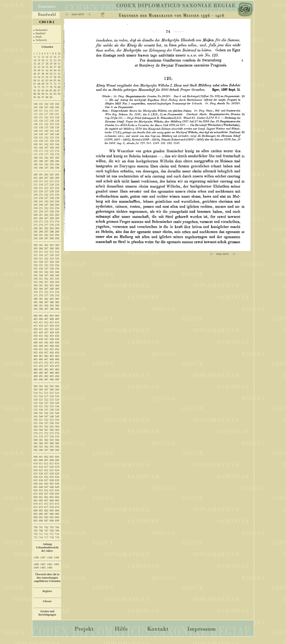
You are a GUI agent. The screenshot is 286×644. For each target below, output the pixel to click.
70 (47, 84)
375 (36, 295)
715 (36, 537)
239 (57, 198)
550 (36, 420)
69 (43, 84)
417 (46, 326)
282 (46, 228)
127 (46, 121)
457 (46, 353)
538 (52, 410)
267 (46, 218)
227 (46, 191)
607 (46, 460)
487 (46, 373)
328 (52, 262)
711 (41, 534)
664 (57, 497)
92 (51, 94)
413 (52, 322)
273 (52, 222)
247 (46, 205)
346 (41, 275)
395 (36, 309)
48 (43, 74)
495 (36, 379)
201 (41, 174)
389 (57, 302)
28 (47, 64)
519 (57, 396)
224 (57, 188)
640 (36, 484)
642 (46, 484)
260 (36, 215)
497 (46, 379)
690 (36, 517)
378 (52, 295)
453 (52, 349)
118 (51, 114)
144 (57, 131)
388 (52, 302)
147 (46, 134)
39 (35, 70)
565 (36, 430)
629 (57, 474)
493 (52, 376)
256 (41, 211)
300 (36, 245)
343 (52, 272)
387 (46, 302)
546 (41, 416)
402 (46, 316)
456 (41, 353)
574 (57, 433)
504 (57, 386)
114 (56, 111)
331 (41, 265)
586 (41, 443)
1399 (56, 558)
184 (57, 158)
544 (57, 413)
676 (41, 507)
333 (52, 265)
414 (57, 322)
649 (57, 487)
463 (52, 356)
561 (41, 426)
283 (52, 228)
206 (41, 178)
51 (55, 74)
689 (57, 514)
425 (36, 332)
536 (41, 410)
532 (46, 406)
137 (46, 127)
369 (57, 289)
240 (36, 201)
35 (47, 67)
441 (41, 342)
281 (41, 228)
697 (46, 521)
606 (41, 460)
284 (57, 228)
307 (46, 248)
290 (36, 235)
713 (52, 534)
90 (43, 94)
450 (36, 349)
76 (43, 87)
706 (41, 531)
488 (52, 373)
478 (52, 366)
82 (39, 90)
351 (41, 279)
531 (41, 406)
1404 (36, 568)
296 (41, 238)
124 (57, 117)
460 (36, 356)
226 (41, 191)
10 (59, 54)
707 (46, 531)
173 (52, 151)
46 (35, 74)
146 (41, 134)
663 (52, 497)
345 (36, 275)
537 (46, 410)
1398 (50, 558)
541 (41, 413)
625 (36, 474)
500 (36, 386)
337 (46, 269)
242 (46, 201)
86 (55, 90)
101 (41, 104)
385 (36, 302)
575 (36, 437)
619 (57, 467)
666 (41, 500)
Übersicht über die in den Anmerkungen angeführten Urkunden (47, 578)
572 (46, 433)
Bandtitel (41, 33)
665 (36, 500)
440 (36, 342)
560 (36, 426)
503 (52, 386)
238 (52, 198)
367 (46, 289)
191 (41, 164)
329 (57, 262)
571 (41, 433)
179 (57, 154)
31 (59, 64)
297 (46, 238)
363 (52, 285)
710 (36, 534)
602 (46, 457)
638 (52, 480)
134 (57, 124)
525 (36, 403)
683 (52, 510)
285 (36, 232)
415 (36, 326)
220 (36, 188)
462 (46, 356)
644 (57, 484)
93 (55, 94)
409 (57, 319)
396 (41, 309)
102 (46, 104)
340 (36, 272)
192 (46, 164)
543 (52, 413)
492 (46, 376)
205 (36, 178)
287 (46, 232)
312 (46, 252)
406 (41, 319)
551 (41, 420)
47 (39, 74)
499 (57, 379)
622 (46, 470)
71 (51, 84)
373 (52, 292)
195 (36, 168)
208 (52, 178)
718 (52, 537)
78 (51, 87)
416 (41, 326)
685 (36, 514)
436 (41, 339)
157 (46, 141)
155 (36, 141)
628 (52, 474)
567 (46, 430)
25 (35, 64)
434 (57, 336)
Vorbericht (41, 40)
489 (57, 373)
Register (47, 591)
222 (46, 188)
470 (36, 363)
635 (36, 480)
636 (41, 480)
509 (57, 390)
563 (52, 426)
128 (52, 121)
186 (41, 161)
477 (46, 366)
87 (59, 90)
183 (52, 158)
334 (57, 265)
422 (46, 329)
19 (39, 60)
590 (36, 447)
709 (57, 531)
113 (51, 111)
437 (46, 339)
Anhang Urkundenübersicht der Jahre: (47, 547)
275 (36, 225)
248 (52, 205)
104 (57, 104)
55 (43, 77)
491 (41, 376)
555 (36, 423)
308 (52, 248)
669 (57, 500)
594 (57, 447)
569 (57, 430)
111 (41, 111)
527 (46, 403)
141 (41, 131)
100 (36, 104)
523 (52, 400)
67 (35, 84)
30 (55, 64)
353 (52, 279)
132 (46, 124)
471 (41, 363)
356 (41, 282)
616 (41, 467)
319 (57, 255)
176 (41, 154)
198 (52, 168)
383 (52, 299)
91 (47, 94)
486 (41, 373)
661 (41, 497)
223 (52, 188)
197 (46, 168)
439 (57, 339)
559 (57, 423)
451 (41, 349)
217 (46, 185)
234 (57, 195)
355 (36, 282)
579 (57, 437)
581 (41, 440)
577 (46, 437)
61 (39, 80)
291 (41, 235)
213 (52, 181)
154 (57, 138)
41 (43, 70)
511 (41, 393)
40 (39, 70)
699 (57, 521)
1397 (43, 558)
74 (35, 87)
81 (35, 90)
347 (46, 275)
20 (43, 60)
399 (57, 309)
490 (36, 376)
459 (57, 353)
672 (46, 504)
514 (57, 393)
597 (46, 450)
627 (46, 474)
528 (52, 403)
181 (41, 158)
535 (36, 410)
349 (57, 275)
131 (41, 124)
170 (36, 151)
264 (57, 215)
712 (46, 534)
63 (47, 80)
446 (41, 346)
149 (57, 134)
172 (46, 151)
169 (57, 148)
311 (41, 252)
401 (41, 316)
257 (46, 211)
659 (57, 494)
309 (57, 248)
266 (41, 218)
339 (57, 269)
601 (41, 457)
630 (36, 477)
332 (46, 265)
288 (52, 232)
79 (55, 87)
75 (39, 87)
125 (36, 121)
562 (46, 426)
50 (51, 74)
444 (57, 342)
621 (41, 470)
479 (57, 366)
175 (36, 154)
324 (57, 258)
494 (57, 376)
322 (46, 258)
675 (36, 507)
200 (36, 174)
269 (57, 218)
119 (57, 114)
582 (46, 440)
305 (36, 248)
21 (47, 60)
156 (41, 141)
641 (41, 484)
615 (36, 467)
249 (57, 205)
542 (46, 413)
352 (46, 279)
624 (57, 470)
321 (41, 258)
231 (41, 195)
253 (52, 208)
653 (52, 490)
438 (52, 339)
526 (41, 403)
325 (36, 262)
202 (46, 174)
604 (57, 457)
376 (41, 295)
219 (57, 185)
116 (41, 114)
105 (36, 107)
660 (36, 497)
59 (59, 77)
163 (52, 144)
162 (46, 144)
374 (57, 292)
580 (36, 440)
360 (36, 285)
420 (36, 329)
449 (57, 346)
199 (57, 168)
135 (36, 127)
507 (46, 390)
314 (57, 252)
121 (41, 117)
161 (41, 144)
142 (46, 131)
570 (36, 433)
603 (52, 457)
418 (52, 326)
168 (52, 148)
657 (46, 494)
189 (57, 161)
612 (46, 463)
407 (46, 319)
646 (41, 487)
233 (52, 195)
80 (59, 87)
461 (41, 356)
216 (41, 185)
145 (36, 134)
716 (41, 537)
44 (55, 70)
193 (52, 164)
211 (41, 181)
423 (52, 329)
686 (41, 514)
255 (36, 211)
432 (46, 336)
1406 (50, 568)
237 (46, 198)
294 (57, 235)
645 (36, 487)
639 (57, 480)
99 (51, 97)
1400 (36, 564)
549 (57, 416)
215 (36, 185)
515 (36, 396)
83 (43, 90)
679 (57, 507)
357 (46, 282)
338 (52, 269)
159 (57, 141)
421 (41, 329)
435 (36, 339)
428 (52, 332)
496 (41, 379)
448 (52, 346)
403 (52, 316)
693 (52, 517)
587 (46, 443)
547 (46, 416)
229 (57, 191)
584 (57, 440)
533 (52, 406)
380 (36, 299)
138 (52, 127)
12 (39, 57)
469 (57, 359)
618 (52, 467)
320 (36, 258)
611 (41, 463)
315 (36, 255)
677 (46, 507)
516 (41, 396)
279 (57, 225)
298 (52, 238)
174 (57, 151)
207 (46, 178)
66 (59, 80)
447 (46, 346)
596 (41, 450)
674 (57, 504)
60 (35, 80)
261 (41, 215)
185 (36, 161)
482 (46, 369)
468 (52, 359)
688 (52, 514)
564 (57, 426)
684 (57, 510)
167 (46, 148)
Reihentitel (42, 30)
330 (36, 265)
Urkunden (47, 47)
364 (57, 285)
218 (52, 185)
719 (57, 537)
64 (51, 80)
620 (36, 470)
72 (55, 84)
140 (36, 131)
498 (52, 379)
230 (36, 195)
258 (52, 211)
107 (46, 107)
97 (43, 97)
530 (36, 406)
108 (52, 107)
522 (46, 400)
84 (47, 90)
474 (57, 363)
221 (41, 188)
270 (36, 222)
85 (51, 90)
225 (36, 191)
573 (52, 433)
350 (36, 279)
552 (46, 420)
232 (46, 195)
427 (46, 332)
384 (57, 299)
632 (46, 477)
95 (35, 97)
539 (57, 410)
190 (36, 164)
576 (41, 437)
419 (57, 326)
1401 (43, 564)
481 (41, 369)
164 (57, 144)
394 (57, 306)
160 (36, 144)
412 (46, 322)
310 (36, 252)
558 (52, 423)
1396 (36, 558)
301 (41, 245)
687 (46, 514)
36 (51, 67)
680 (36, 510)
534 (57, 406)
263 (52, 215)
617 (46, 467)
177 (46, 154)
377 (46, 295)
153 (52, 138)
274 (57, 222)
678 (52, 507)
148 (52, 134)
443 (52, 342)
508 (52, 390)
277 (46, 225)
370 (36, 292)
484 (57, 369)
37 (55, 67)
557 (46, 423)
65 (55, 80)
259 (57, 211)
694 (57, 517)
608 (52, 460)
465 (36, 359)
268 (52, 218)
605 (36, 460)
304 (57, 245)
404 (57, 316)
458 (52, 353)
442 (46, 342)
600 (36, 457)
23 (55, 60)
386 (41, 302)
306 (41, 248)
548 (52, 416)
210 (36, 181)
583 (52, 440)
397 (46, 309)
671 (41, 504)
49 (47, 74)
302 (46, 245)
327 (46, 262)
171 (41, 151)
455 (36, 353)
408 (52, 319)
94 (59, 94)
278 (52, 225)
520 (36, 400)
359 (57, 282)
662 (46, 497)
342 (46, 272)
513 (52, 393)
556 (41, 423)
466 (41, 359)
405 (36, 319)
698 (52, 521)
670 (36, 504)
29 (51, 64)
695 (36, 521)
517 (46, 396)
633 (52, 477)
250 (36, 208)
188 (52, 161)
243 (52, 201)
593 (52, 447)
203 (52, 174)
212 (46, 181)
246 (41, 205)
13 (43, 57)
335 (36, 269)
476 (41, 366)
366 (41, 289)
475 (36, 366)
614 (57, 463)
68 (39, 84)
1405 (43, 568)
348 (52, 275)
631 (41, 477)
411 (41, 322)
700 (36, 527)
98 (47, 97)
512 (46, 393)
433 (52, 336)
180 (36, 158)
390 (36, 306)
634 (57, 477)
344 (57, 272)
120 (36, 117)
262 (46, 215)
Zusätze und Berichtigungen (47, 613)
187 (46, 161)
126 (41, 121)
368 (52, 289)
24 (59, 60)
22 (51, 60)
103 (52, 104)
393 (52, 306)
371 (41, 292)
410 (36, 322)
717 (46, 537)
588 (52, 443)
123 (52, 117)
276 (41, 225)
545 (36, 416)
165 (36, 148)
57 (51, 77)
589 (57, 443)
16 (55, 57)
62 (43, 80)
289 (57, 232)
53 (35, 77)
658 (52, 494)
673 (52, 504)
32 (35, 67)
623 (52, 470)
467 (46, 359)
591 (41, 447)
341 (41, 272)
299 (57, 238)
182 (46, 158)
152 (46, 138)
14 (47, 57)
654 (57, 490)
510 (36, 393)
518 (52, 396)
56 (47, 77)
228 (52, 191)
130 (36, 124)
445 (36, 346)
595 (36, 450)
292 (46, 235)
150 (36, 138)
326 (41, 262)
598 (52, 450)
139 (57, 127)
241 (41, 201)
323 (52, 258)
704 (57, 527)
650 (36, 490)
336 (41, 269)
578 (52, 437)
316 (41, 255)
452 (46, 349)
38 (59, 67)
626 (41, 474)
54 (39, 77)
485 (36, 373)
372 (46, 292)
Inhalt (39, 37)
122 (46, 117)
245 (36, 205)
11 (35, 57)
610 (36, 463)
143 (52, 131)
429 (57, 332)
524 (57, 400)
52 (59, 74)
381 (41, 299)
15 (51, 57)
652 (46, 490)
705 (36, 531)
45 (59, 70)
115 (36, 114)
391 (41, 306)
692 (46, 517)
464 (57, 356)
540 (36, 413)
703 (52, 527)
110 (36, 111)
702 (46, 527)
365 (36, 289)
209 (57, 178)
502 (46, 386)
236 (41, 198)
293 (52, 235)
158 (52, 141)
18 (35, 60)
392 (46, 306)
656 (41, 494)
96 (39, 97)
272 (46, 222)
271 (41, 222)
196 (41, 168)
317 (46, 255)
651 (41, 490)
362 (46, 285)
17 (59, 57)
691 (41, 517)
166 (41, 148)
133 (52, 124)
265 (36, 218)
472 (46, 363)
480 (36, 369)
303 (52, 245)
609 (57, 460)
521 (41, 400)
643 (52, 484)
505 (36, 390)
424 (57, 329)
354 (57, 279)
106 (41, 107)
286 (41, 232)
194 (57, 164)
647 (46, 487)
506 (41, 390)
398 (52, 309)
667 (46, 500)
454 (57, 349)
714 (57, 534)
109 (57, 107)
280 (36, 228)
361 (41, 285)
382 (46, 299)
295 (36, 238)
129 (57, 121)
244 (57, 201)
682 (46, 510)
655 (36, 494)
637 (46, 480)
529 (57, 403)
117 (46, 114)
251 (41, 208)
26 (39, 64)
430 (36, 336)
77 (47, 87)
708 (52, 531)
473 (52, 363)
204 (57, 174)
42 (47, 70)
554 (57, 420)
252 (46, 208)
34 (43, 67)
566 (41, 430)
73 (59, 84)
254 (57, 208)
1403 (56, 564)
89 (39, 94)
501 (41, 386)
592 (46, 447)
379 (57, 295)
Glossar (47, 601)
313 (52, 252)
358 (52, 282)
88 (35, 94)
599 (57, 450)
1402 (50, 564)
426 (41, 332)
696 (41, 521)
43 (51, 70)
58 (55, 77)
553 (52, 420)
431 (41, 336)
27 (43, 64)
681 (41, 510)
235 (36, 198)
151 (41, 138)
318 (52, 255)
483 (52, 369)
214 (57, 181)
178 (52, 154)
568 (52, 430)
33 (39, 67)
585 (36, 443)
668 (52, 500)
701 (41, 527)
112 (46, 111)
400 (36, 316)
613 (52, 463)
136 (41, 127)
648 (52, 487)
